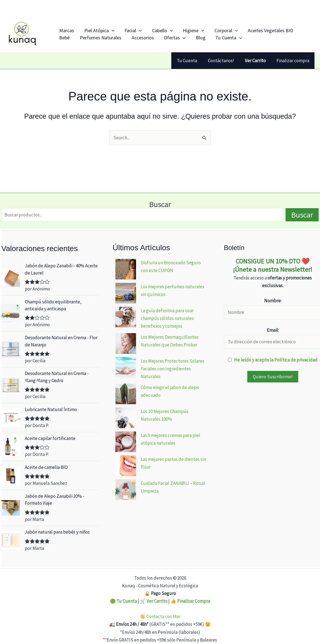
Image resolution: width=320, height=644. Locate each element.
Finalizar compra (293, 61)
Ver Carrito (157, 601)
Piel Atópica (93, 28)
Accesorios (115, 40)
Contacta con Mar (163, 616)
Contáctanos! (224, 61)
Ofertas (143, 40)
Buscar (160, 204)
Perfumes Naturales (78, 40)
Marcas (64, 28)
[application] (105, 28)
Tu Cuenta (188, 40)
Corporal (201, 28)
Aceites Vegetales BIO (241, 28)
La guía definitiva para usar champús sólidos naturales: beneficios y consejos (168, 318)
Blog (164, 40)
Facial (122, 28)
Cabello (147, 28)
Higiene (173, 28)
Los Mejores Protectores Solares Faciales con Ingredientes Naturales (173, 369)
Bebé (274, 28)
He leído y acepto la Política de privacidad (276, 360)
